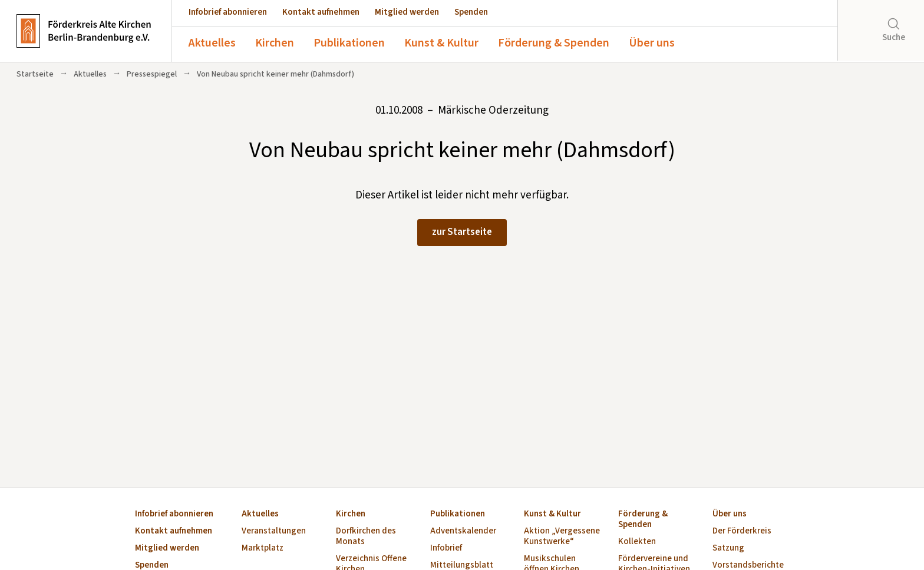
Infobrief (446, 549)
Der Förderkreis (742, 531)
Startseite (35, 74)
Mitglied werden (407, 12)
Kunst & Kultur (441, 43)
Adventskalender (463, 531)
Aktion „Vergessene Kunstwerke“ (562, 537)
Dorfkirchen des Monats (366, 537)
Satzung (728, 549)
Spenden (471, 12)
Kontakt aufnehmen (321, 12)
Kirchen (275, 43)
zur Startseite (462, 232)
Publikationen (349, 43)
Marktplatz (263, 549)
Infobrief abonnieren (228, 12)
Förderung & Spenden (554, 43)
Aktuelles (212, 43)
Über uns (652, 43)
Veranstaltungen (274, 531)
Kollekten (637, 542)
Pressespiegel (152, 74)
